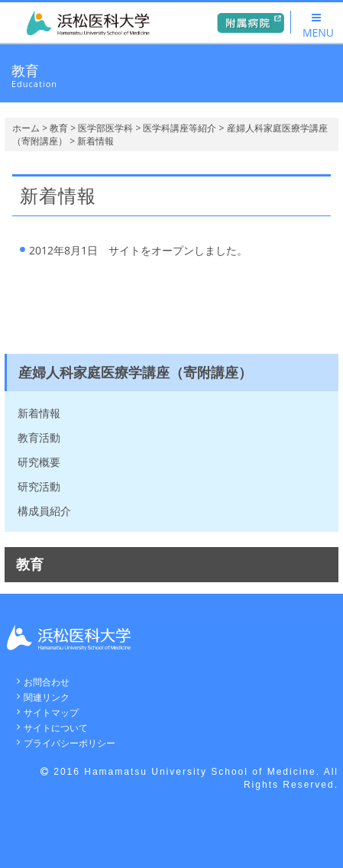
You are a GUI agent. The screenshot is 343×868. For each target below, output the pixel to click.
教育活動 (39, 437)
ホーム (26, 128)
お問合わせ (47, 682)
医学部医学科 (105, 128)
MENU (318, 26)
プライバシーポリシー (70, 743)
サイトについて (56, 728)
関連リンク (47, 697)
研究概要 (39, 462)
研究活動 (39, 486)
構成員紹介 (44, 511)
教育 (59, 128)
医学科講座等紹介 (180, 128)
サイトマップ (51, 713)
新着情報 (39, 413)
